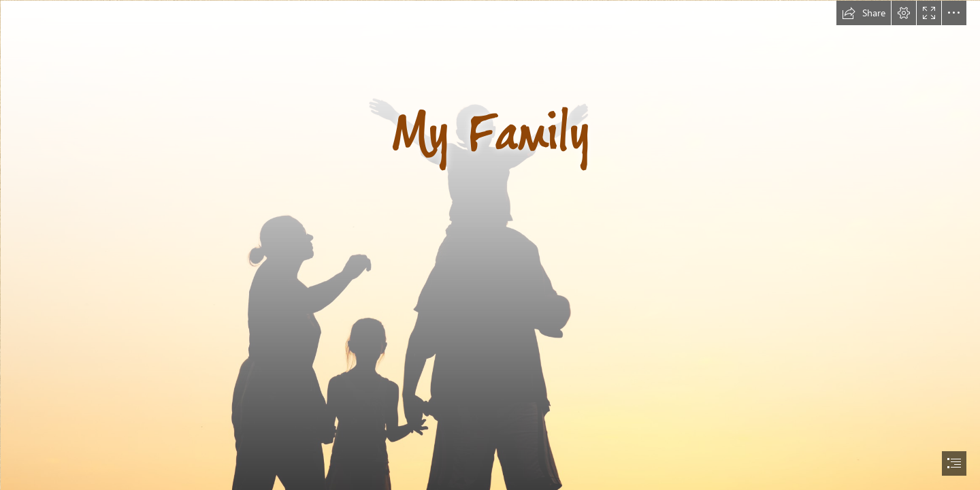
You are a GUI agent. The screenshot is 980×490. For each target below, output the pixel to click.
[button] (864, 13)
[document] (490, 245)
